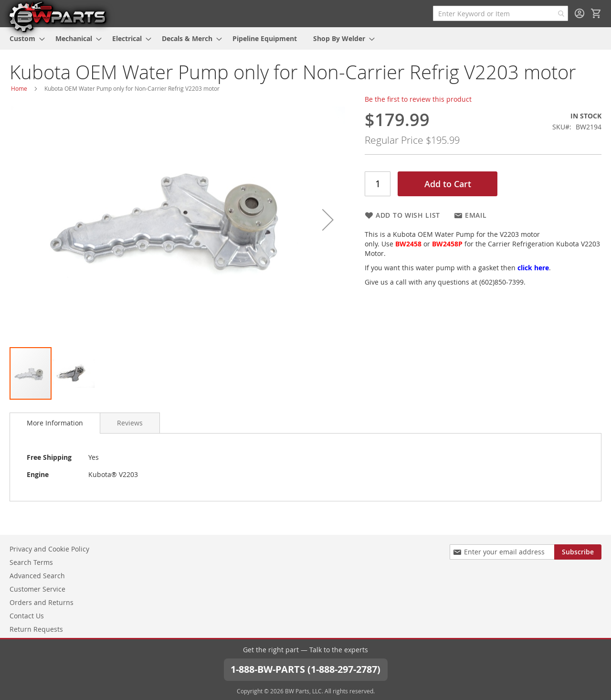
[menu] (305, 38)
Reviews (130, 423)
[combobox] (500, 13)
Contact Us (27, 616)
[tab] (55, 423)
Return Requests (36, 629)
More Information (55, 423)
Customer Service (37, 589)
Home (19, 88)
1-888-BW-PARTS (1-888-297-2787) (305, 669)
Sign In (579, 13)
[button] (328, 220)
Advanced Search (37, 576)
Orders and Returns (42, 602)
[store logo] (57, 16)
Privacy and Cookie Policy (49, 549)
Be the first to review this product (418, 99)
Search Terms (31, 562)
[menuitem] (24, 38)
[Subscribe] (578, 552)
